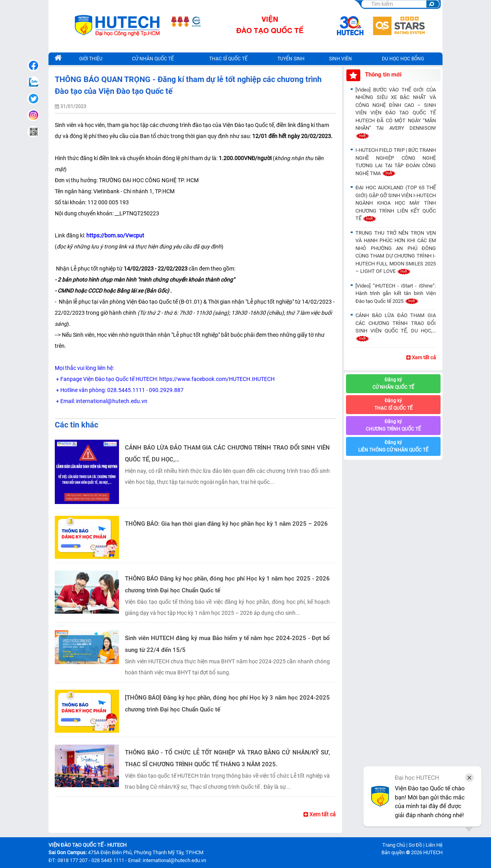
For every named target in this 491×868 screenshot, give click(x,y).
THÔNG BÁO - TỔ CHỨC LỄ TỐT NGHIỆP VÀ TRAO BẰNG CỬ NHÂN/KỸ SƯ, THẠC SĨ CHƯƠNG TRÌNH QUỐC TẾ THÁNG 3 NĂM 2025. (227, 758)
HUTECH (433, 852)
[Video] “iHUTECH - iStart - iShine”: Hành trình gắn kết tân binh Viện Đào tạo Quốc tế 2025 (396, 293)
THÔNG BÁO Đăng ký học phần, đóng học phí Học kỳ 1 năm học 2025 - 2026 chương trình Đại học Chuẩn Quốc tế (227, 584)
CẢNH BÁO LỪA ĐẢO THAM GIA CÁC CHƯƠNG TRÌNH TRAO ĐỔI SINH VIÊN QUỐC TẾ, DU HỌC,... (227, 454)
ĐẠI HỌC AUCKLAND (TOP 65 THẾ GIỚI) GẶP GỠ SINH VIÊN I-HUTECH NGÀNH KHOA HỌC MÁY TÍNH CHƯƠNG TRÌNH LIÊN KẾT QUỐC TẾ (396, 203)
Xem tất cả (320, 814)
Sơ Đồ (415, 845)
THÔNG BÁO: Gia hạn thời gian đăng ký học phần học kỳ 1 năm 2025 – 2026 (226, 524)
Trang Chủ (394, 845)
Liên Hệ (434, 845)
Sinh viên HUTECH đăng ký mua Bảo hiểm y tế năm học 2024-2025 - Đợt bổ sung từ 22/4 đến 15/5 (227, 644)
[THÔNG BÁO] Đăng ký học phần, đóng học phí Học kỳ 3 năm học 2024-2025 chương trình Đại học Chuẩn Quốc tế (227, 704)
